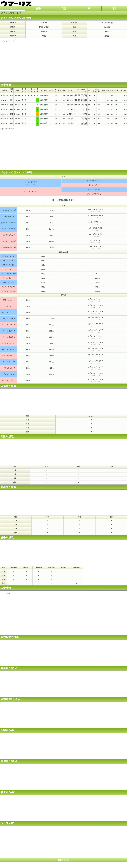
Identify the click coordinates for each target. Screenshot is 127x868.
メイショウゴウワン (8, 210)
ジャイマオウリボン (8, 241)
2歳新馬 (43, 123)
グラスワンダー (94, 190)
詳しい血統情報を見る (64, 200)
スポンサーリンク (7, 41)
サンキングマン (8, 235)
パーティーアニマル (8, 229)
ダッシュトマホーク (8, 223)
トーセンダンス (30, 182)
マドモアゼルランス (8, 247)
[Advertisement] (63, 61)
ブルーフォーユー (8, 217)
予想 (63, 8)
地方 (114, 8)
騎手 (38, 8)
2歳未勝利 (43, 119)
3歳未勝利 (43, 96)
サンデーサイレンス (94, 181)
